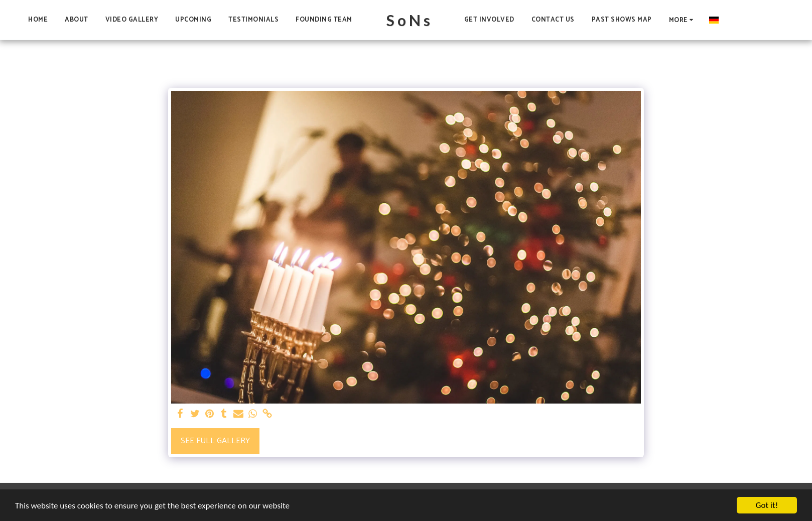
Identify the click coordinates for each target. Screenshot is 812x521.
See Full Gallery (215, 441)
